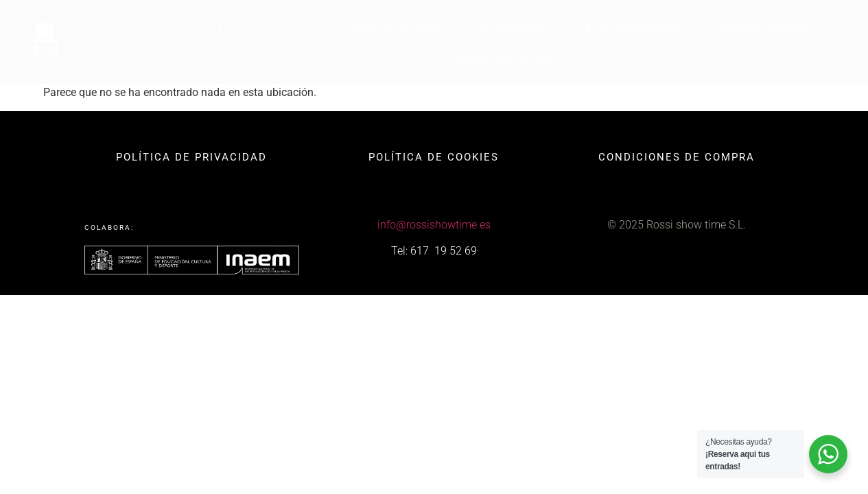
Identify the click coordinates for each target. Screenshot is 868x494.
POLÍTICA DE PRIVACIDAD (191, 157)
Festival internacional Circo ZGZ (351, 27)
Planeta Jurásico (769, 27)
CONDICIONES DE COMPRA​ (677, 157)
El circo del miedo (635, 27)
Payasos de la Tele (502, 56)
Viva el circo (512, 27)
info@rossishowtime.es (434, 225)
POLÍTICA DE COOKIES (434, 157)
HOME (208, 27)
